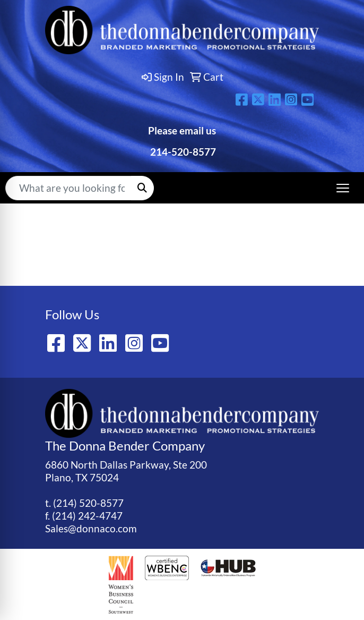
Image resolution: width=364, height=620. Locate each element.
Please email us (182, 131)
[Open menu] (343, 188)
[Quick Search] (68, 188)
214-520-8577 (182, 152)
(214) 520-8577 (88, 503)
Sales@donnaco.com (91, 529)
